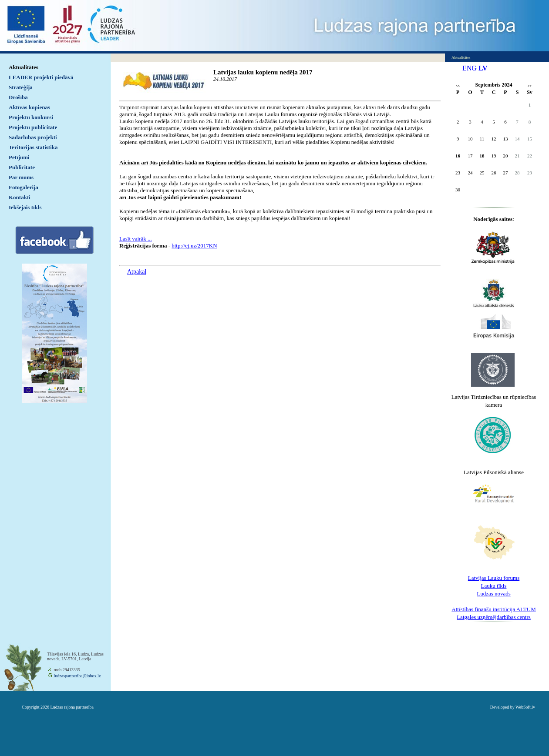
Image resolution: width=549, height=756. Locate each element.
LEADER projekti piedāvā (41, 77)
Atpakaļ (137, 272)
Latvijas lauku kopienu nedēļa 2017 (263, 72)
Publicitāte (22, 167)
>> (530, 86)
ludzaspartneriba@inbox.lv (77, 676)
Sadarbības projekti (33, 137)
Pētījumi (19, 157)
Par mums (21, 177)
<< (458, 86)
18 (482, 156)
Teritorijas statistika (33, 147)
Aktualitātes (24, 67)
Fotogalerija (24, 187)
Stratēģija (21, 87)
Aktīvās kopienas (29, 107)
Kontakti (20, 197)
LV (483, 68)
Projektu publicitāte (33, 127)
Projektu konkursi (31, 117)
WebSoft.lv (525, 707)
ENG (470, 68)
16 (458, 156)
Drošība (18, 97)
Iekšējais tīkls (25, 207)
